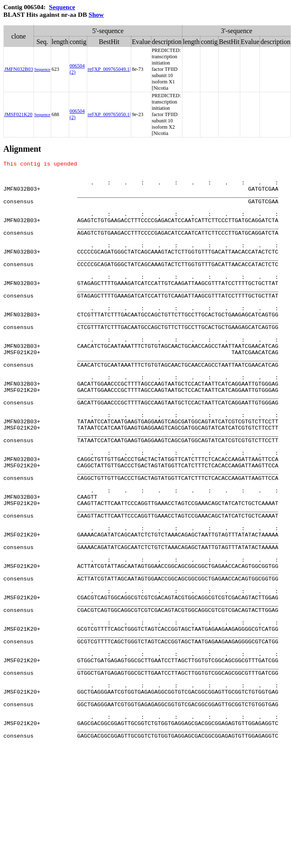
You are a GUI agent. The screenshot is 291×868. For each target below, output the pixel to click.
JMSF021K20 (18, 114)
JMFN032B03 (19, 69)
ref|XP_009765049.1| (109, 69)
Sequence (62, 7)
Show (96, 14)
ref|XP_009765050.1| (109, 114)
